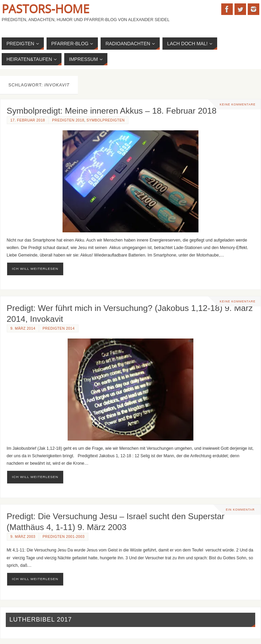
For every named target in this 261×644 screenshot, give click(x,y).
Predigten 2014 (58, 328)
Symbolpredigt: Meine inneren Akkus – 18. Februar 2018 (112, 111)
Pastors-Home (46, 9)
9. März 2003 (23, 537)
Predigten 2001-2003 (64, 537)
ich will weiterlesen (35, 269)
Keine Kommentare (238, 104)
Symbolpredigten (106, 120)
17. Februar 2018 (28, 120)
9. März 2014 (23, 328)
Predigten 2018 (68, 120)
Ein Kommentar (240, 510)
